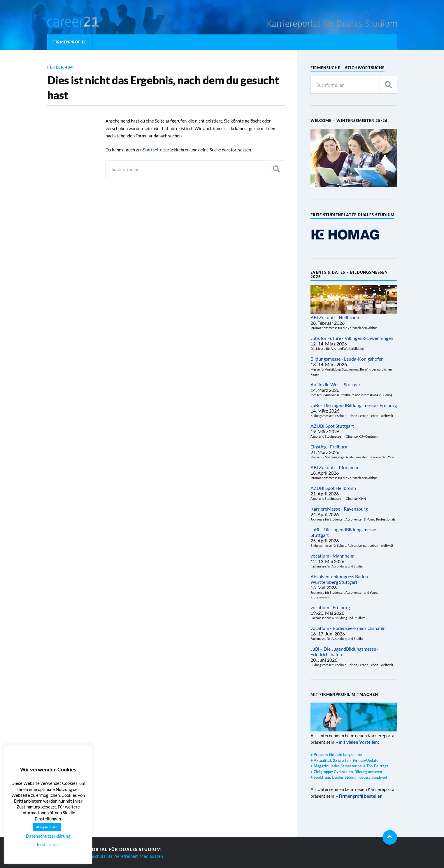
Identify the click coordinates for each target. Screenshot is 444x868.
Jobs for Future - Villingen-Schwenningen (352, 338)
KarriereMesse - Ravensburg (339, 509)
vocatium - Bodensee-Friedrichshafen (348, 628)
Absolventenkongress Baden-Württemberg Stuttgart (340, 579)
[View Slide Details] (345, 235)
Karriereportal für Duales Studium (113, 849)
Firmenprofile (70, 42)
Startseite (153, 150)
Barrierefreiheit (123, 856)
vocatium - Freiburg (330, 607)
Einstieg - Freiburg (329, 447)
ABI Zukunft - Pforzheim (335, 467)
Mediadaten (151, 856)
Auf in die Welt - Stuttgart (336, 384)
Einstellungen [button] (48, 844)
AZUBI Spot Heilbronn (333, 488)
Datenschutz (93, 856)
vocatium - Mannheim (332, 556)
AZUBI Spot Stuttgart (332, 426)
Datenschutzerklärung (48, 836)
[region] (345, 235)
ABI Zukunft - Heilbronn (335, 317)
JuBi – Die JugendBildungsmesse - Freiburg (354, 405)
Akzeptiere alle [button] (47, 827)
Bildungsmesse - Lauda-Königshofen (347, 359)
